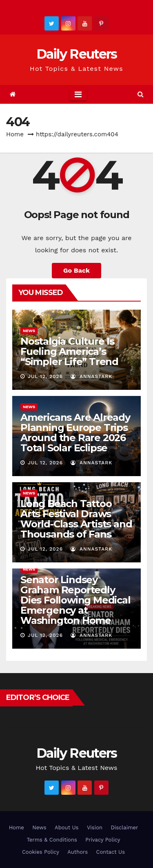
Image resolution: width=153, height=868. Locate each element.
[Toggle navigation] (78, 94)
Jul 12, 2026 (45, 376)
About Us (67, 828)
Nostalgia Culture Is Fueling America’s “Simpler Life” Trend (69, 351)
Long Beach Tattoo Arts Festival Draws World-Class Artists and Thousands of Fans (76, 519)
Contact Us (110, 852)
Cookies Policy (41, 852)
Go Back (76, 270)
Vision (95, 828)
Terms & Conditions (52, 840)
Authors (78, 852)
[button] (141, 94)
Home (15, 134)
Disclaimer (124, 828)
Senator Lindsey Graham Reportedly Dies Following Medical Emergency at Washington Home (75, 600)
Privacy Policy (103, 840)
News (29, 331)
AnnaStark (91, 376)
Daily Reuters (77, 54)
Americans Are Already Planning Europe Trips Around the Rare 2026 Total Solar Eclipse (75, 433)
